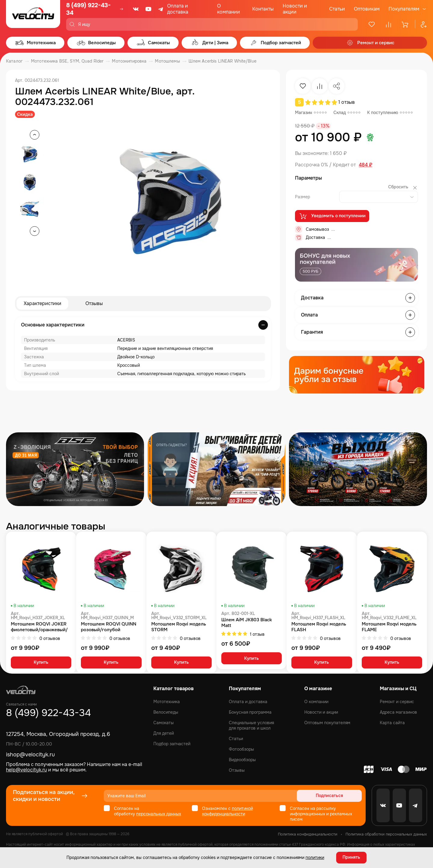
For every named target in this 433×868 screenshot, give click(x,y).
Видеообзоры (242, 760)
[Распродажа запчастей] (75, 469)
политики (315, 857)
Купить (41, 663)
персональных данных (159, 814)
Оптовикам (367, 9)
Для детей (164, 733)
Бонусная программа (250, 712)
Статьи (337, 9)
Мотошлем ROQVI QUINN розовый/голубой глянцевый (109, 627)
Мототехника (167, 702)
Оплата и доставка (178, 9)
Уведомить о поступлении (332, 216)
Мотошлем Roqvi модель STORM (179, 627)
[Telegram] (161, 9)
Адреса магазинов (398, 712)
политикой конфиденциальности (227, 811)
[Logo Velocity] (33, 15)
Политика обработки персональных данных (386, 834)
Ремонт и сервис (397, 702)
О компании (229, 9)
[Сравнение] (388, 24)
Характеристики (43, 303)
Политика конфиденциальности (308, 834)
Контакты (263, 9)
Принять (351, 857)
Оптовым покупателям (327, 723)
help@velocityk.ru (26, 770)
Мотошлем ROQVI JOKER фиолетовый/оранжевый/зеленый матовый (39, 627)
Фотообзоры (241, 749)
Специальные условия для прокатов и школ (251, 725)
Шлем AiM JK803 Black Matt (247, 623)
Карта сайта (392, 723)
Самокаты (164, 723)
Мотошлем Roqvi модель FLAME (389, 627)
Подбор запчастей (172, 744)
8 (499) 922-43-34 (88, 9)
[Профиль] (421, 24)
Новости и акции (295, 9)
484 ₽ (365, 165)
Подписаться (339, 796)
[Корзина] (405, 24)
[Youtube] (149, 9)
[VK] (136, 9)
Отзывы (94, 303)
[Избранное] (372, 24)
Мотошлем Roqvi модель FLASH (319, 627)
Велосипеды (166, 712)
